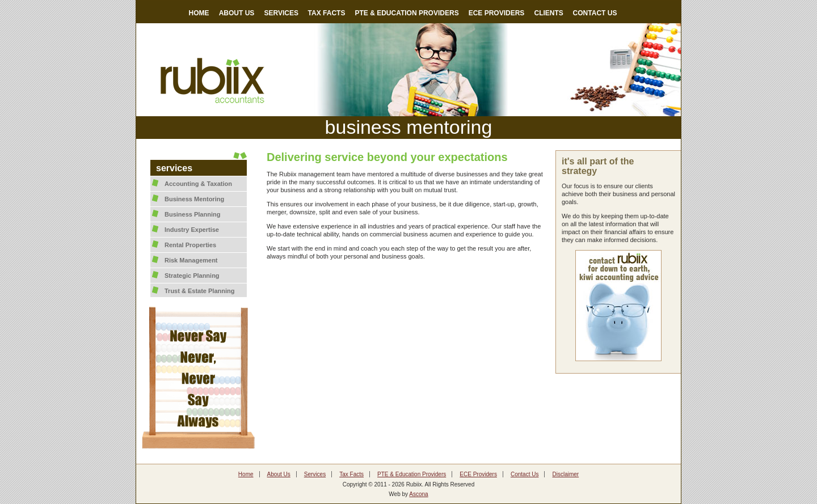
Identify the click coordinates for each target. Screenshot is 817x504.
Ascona (418, 494)
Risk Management (191, 260)
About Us (279, 474)
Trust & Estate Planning (199, 291)
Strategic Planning (192, 276)
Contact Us (525, 474)
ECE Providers (478, 474)
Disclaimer (565, 474)
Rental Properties (190, 245)
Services (315, 474)
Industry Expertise (192, 230)
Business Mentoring (194, 199)
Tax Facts (351, 474)
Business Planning (192, 214)
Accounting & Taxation (198, 184)
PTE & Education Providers (412, 474)
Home (246, 474)
